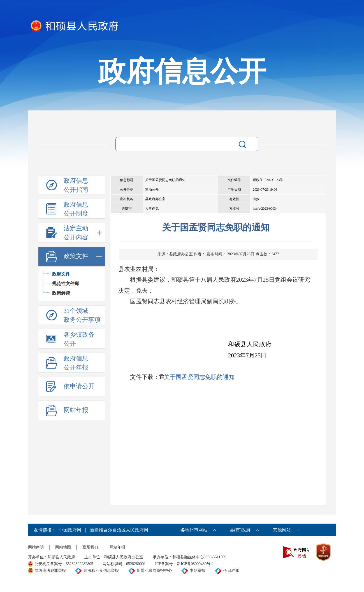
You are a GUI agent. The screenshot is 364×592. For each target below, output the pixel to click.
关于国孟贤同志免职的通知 (199, 377)
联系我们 (90, 547)
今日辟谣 (231, 571)
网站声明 (36, 547)
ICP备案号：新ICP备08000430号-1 (185, 564)
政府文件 (61, 274)
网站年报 (117, 547)
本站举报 (198, 571)
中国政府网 (70, 530)
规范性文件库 (66, 284)
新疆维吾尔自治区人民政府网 (119, 530)
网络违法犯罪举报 (50, 571)
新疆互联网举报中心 (154, 571)
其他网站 (282, 530)
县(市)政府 (240, 530)
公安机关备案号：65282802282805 (64, 564)
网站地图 (63, 547)
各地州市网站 (194, 530)
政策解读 (61, 293)
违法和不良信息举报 (101, 571)
